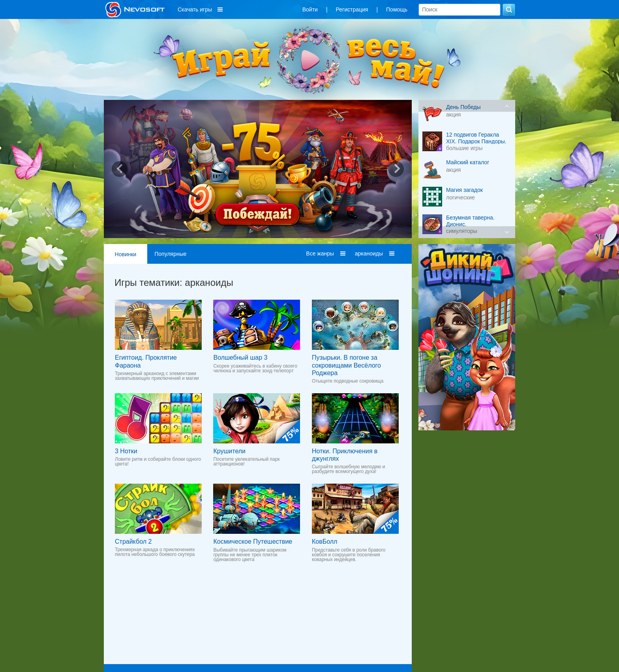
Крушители (229, 451)
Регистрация (352, 9)
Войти (310, 9)
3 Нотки (126, 451)
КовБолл (325, 542)
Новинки (126, 254)
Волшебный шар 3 (240, 358)
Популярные (170, 254)
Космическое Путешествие (253, 542)
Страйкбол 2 (133, 542)
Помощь (397, 9)
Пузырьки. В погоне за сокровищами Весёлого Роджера (346, 365)
